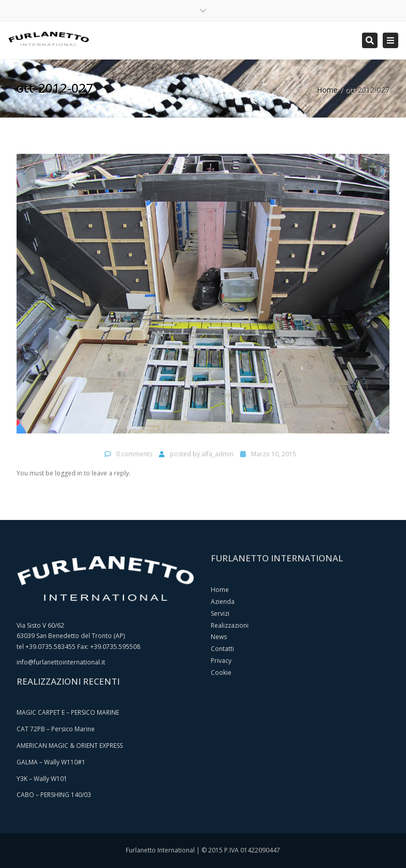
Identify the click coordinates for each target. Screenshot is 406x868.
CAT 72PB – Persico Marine (56, 729)
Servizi (220, 613)
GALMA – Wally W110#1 (51, 762)
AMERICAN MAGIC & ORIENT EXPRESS (70, 746)
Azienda (223, 602)
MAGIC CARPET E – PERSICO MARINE (68, 712)
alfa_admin (218, 454)
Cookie (221, 672)
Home (327, 90)
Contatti (222, 649)
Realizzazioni (230, 625)
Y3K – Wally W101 (42, 779)
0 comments (134, 454)
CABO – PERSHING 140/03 (54, 795)
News (219, 637)
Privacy (221, 661)
